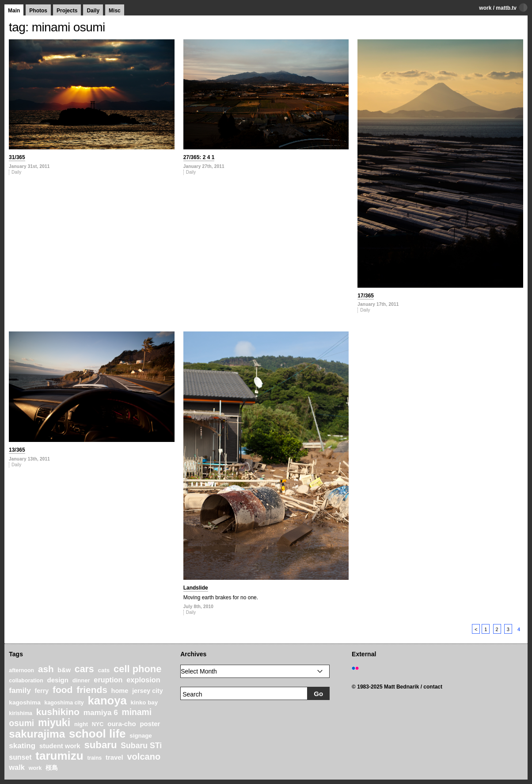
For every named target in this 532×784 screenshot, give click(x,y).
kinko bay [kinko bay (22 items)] (144, 702)
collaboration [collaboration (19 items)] (26, 681)
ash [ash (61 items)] (46, 669)
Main (14, 11)
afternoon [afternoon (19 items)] (21, 670)
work (485, 8)
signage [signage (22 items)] (141, 736)
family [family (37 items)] (20, 691)
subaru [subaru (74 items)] (100, 745)
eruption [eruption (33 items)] (108, 680)
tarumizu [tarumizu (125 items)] (59, 756)
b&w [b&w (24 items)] (64, 670)
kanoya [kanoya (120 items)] (107, 700)
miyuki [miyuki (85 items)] (54, 723)
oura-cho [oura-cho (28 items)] (122, 724)
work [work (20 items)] (35, 768)
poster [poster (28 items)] (150, 724)
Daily (93, 11)
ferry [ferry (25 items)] (42, 691)
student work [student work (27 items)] (60, 746)
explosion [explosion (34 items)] (143, 680)
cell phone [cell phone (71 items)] (137, 669)
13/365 (17, 450)
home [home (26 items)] (120, 691)
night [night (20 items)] (81, 724)
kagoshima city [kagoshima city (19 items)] (64, 703)
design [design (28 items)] (58, 680)
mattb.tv (506, 8)
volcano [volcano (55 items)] (144, 757)
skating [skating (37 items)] (22, 746)
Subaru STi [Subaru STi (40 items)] (141, 746)
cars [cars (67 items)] (84, 669)
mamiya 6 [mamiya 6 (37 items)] (101, 713)
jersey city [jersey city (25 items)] (148, 691)
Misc (115, 11)
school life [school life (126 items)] (97, 734)
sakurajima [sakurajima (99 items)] (37, 734)
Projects (67, 11)
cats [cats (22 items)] (104, 670)
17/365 (366, 296)
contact (433, 687)
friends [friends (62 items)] (92, 690)
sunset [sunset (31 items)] (20, 757)
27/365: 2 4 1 (199, 157)
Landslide (196, 588)
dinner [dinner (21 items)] (81, 680)
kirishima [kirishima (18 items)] (21, 713)
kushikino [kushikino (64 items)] (58, 712)
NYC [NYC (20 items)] (98, 724)
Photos (38, 11)
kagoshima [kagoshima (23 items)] (25, 702)
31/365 (17, 157)
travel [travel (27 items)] (114, 757)
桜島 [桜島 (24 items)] (52, 768)
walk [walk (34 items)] (17, 767)
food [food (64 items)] (63, 690)
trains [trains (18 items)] (94, 758)
